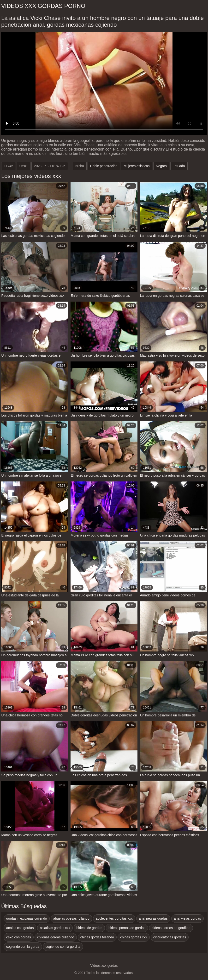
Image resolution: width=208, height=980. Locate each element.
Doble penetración (104, 166)
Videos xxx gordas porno (43, 6)
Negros (161, 166)
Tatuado (179, 166)
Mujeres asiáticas (137, 166)
